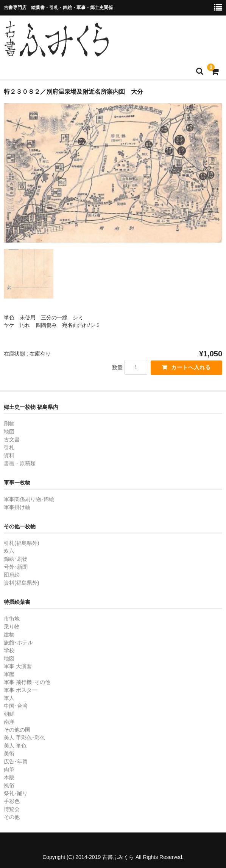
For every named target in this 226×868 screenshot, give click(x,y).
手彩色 (12, 801)
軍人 (9, 698)
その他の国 (17, 730)
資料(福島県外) (21, 583)
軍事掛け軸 (17, 507)
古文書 (12, 439)
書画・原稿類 (20, 463)
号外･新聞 (16, 567)
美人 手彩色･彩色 (24, 738)
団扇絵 (12, 575)
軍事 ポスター (20, 690)
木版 (9, 777)
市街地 (12, 619)
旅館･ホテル (18, 642)
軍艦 (9, 674)
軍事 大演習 (18, 666)
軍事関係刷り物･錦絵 (29, 499)
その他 (12, 817)
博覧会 (12, 809)
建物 (9, 634)
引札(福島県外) (21, 543)
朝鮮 (9, 714)
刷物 (9, 424)
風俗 (9, 785)
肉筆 (9, 769)
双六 (9, 551)
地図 (9, 432)
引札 (9, 447)
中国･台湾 (16, 706)
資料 (9, 455)
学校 (9, 650)
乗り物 (12, 627)
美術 (9, 754)
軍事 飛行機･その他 (27, 682)
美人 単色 (15, 746)
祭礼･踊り (16, 793)
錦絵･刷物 (16, 559)
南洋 (9, 722)
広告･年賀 (16, 761)
